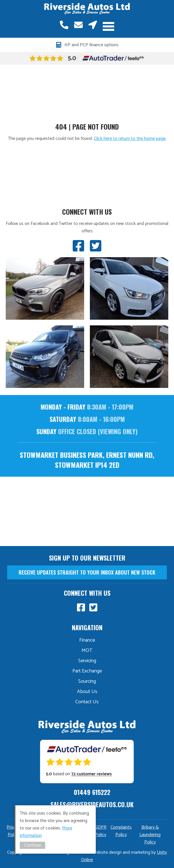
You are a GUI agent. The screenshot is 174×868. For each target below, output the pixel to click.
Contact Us (87, 702)
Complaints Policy (121, 831)
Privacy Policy (13, 831)
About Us (87, 692)
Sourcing (87, 681)
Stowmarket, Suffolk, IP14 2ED (93, 25)
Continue (32, 845)
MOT (87, 651)
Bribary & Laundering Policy (150, 835)
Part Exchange (87, 671)
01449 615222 (64, 25)
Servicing (87, 661)
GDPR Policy (101, 831)
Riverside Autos (87, 9)
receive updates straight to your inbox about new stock (87, 572)
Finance (87, 640)
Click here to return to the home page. (130, 139)
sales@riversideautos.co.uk (78, 25)
